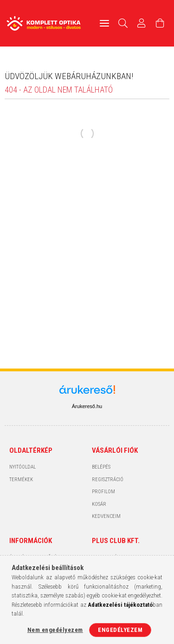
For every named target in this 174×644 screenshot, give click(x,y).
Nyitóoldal (23, 467)
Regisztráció (108, 480)
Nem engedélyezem (55, 630)
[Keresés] (123, 23)
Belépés (101, 467)
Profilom (103, 492)
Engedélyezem (120, 630)
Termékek (21, 480)
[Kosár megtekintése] (160, 23)
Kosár (99, 504)
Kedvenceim (106, 516)
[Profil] (142, 23)
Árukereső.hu (87, 406)
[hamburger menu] (104, 23)
